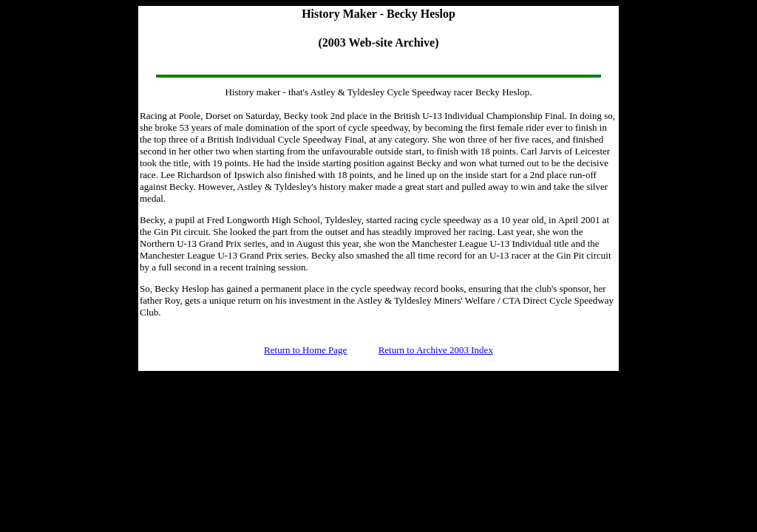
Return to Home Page (305, 350)
